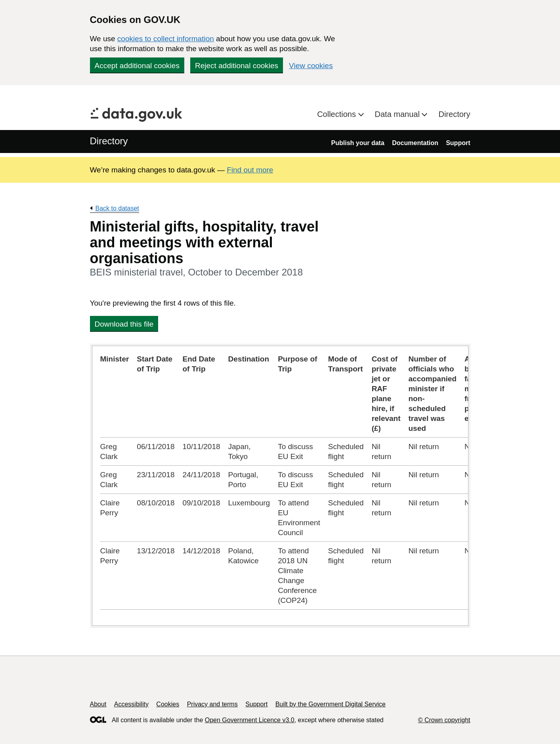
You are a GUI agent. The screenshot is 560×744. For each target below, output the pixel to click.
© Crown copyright (444, 720)
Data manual (398, 114)
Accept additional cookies (137, 66)
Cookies (168, 704)
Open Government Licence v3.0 (250, 720)
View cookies (311, 66)
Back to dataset (117, 208)
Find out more (250, 170)
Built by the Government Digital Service (331, 704)
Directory (454, 114)
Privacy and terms (212, 704)
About (98, 704)
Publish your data (358, 143)
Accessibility (131, 704)
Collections (337, 114)
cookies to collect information (166, 39)
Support (458, 143)
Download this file (124, 324)
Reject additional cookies (237, 66)
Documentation (415, 143)
